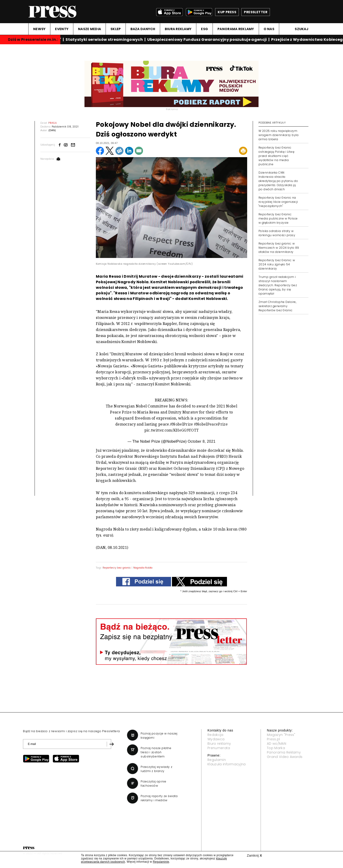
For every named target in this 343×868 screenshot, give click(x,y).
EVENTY (62, 29)
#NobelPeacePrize (211, 424)
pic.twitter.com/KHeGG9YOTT (171, 430)
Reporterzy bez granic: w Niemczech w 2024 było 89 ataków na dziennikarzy (279, 248)
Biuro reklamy (219, 744)
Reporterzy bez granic (117, 568)
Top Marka (276, 748)
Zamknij (254, 855)
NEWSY (39, 29)
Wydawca (216, 739)
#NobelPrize (182, 424)
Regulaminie (161, 862)
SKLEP (116, 29)
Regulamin (217, 760)
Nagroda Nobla (143, 568)
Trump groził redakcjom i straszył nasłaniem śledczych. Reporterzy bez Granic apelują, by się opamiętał (278, 285)
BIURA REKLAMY (178, 29)
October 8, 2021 (202, 441)
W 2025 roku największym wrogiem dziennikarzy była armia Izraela (278, 135)
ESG (204, 29)
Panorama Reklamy (284, 752)
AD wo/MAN (277, 744)
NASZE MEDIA (89, 29)
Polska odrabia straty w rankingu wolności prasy (277, 233)
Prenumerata (219, 748)
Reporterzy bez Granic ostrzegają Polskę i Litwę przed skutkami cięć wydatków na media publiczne (276, 156)
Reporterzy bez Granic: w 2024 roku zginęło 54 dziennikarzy (277, 264)
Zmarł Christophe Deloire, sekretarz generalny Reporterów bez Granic (277, 306)
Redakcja (215, 735)
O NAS (269, 29)
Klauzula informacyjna (227, 764)
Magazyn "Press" (281, 735)
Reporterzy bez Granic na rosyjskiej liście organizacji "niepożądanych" (278, 202)
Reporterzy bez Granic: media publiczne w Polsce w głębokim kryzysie (278, 218)
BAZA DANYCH (143, 29)
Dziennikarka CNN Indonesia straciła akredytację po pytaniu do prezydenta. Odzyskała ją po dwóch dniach (278, 181)
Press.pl (273, 739)
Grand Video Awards (285, 757)
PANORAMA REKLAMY (236, 29)
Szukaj (302, 29)
